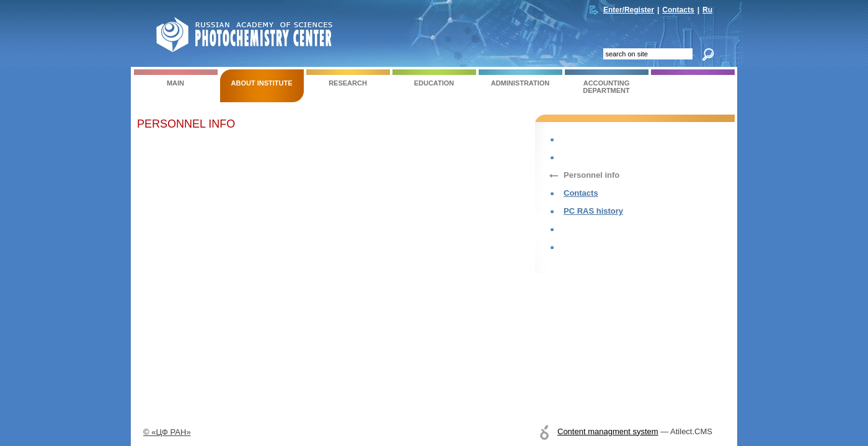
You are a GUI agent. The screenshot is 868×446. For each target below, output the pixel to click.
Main (176, 78)
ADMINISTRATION (520, 78)
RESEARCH (348, 78)
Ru (707, 10)
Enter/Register (629, 10)
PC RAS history (593, 211)
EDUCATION (434, 78)
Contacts (678, 10)
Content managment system (608, 431)
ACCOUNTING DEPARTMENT (607, 82)
